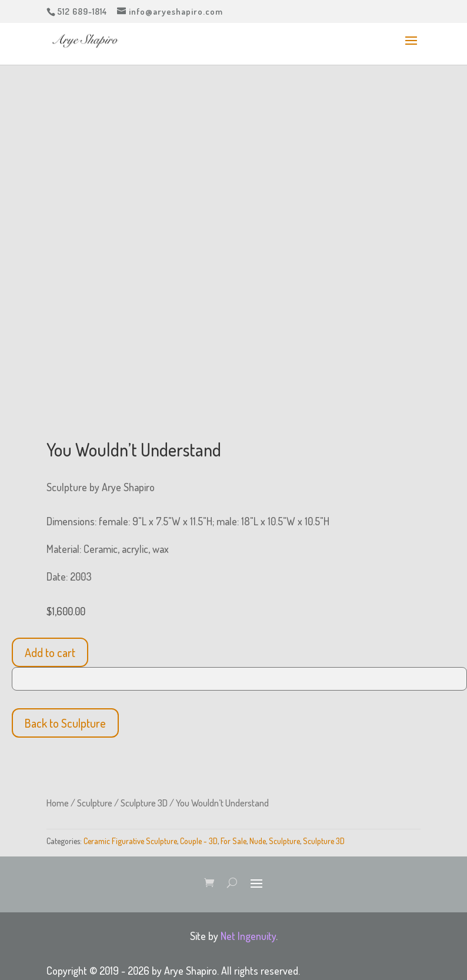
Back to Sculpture (65, 723)
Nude (258, 841)
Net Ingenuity (248, 936)
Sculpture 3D (144, 803)
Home (58, 803)
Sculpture (95, 803)
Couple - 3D (199, 841)
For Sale (233, 841)
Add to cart (50, 652)
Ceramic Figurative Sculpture (130, 841)
